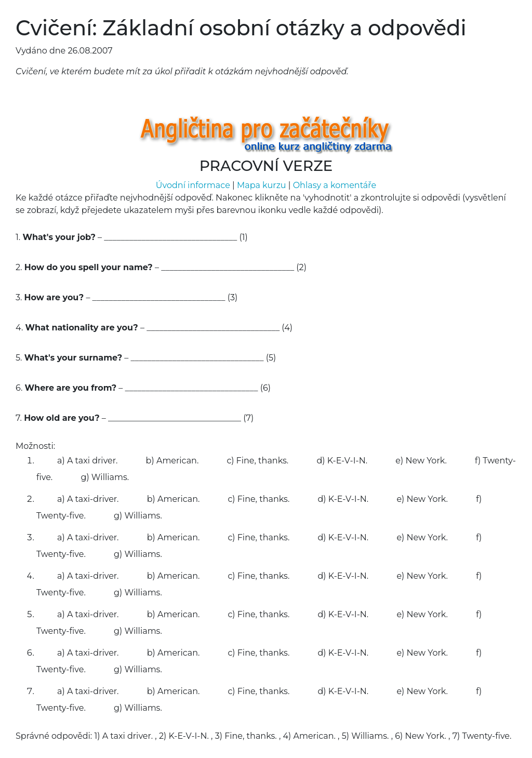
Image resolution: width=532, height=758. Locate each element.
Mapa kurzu (262, 185)
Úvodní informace (193, 185)
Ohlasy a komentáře (335, 185)
